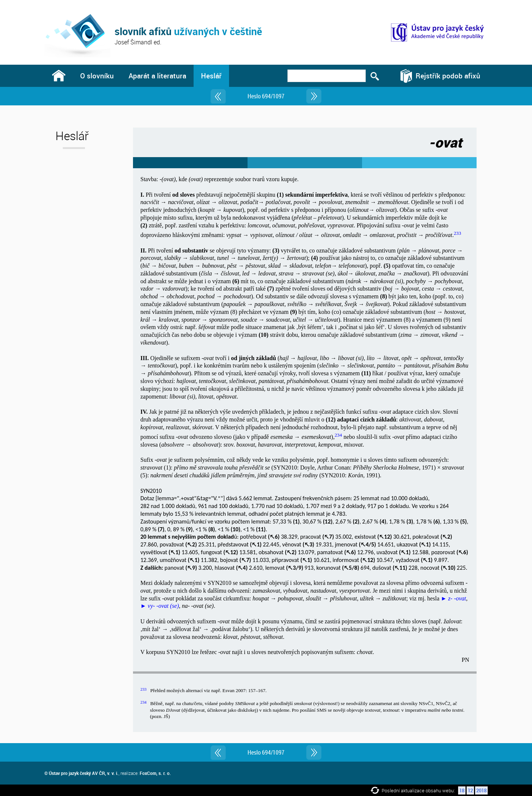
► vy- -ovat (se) (160, 606)
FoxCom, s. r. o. (155, 773)
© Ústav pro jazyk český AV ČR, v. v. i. (81, 773)
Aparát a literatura (157, 76)
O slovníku (97, 76)
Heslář (211, 76)
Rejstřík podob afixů (448, 76)
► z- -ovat (453, 598)
